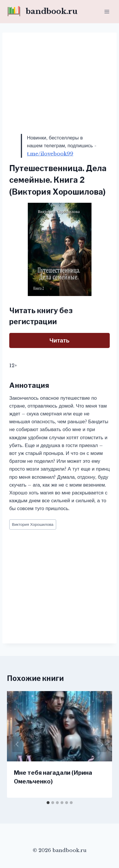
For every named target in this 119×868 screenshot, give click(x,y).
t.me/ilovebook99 (50, 154)
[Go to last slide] (17, 744)
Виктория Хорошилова (33, 524)
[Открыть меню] (107, 11)
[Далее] (102, 744)
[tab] (48, 803)
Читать (59, 340)
